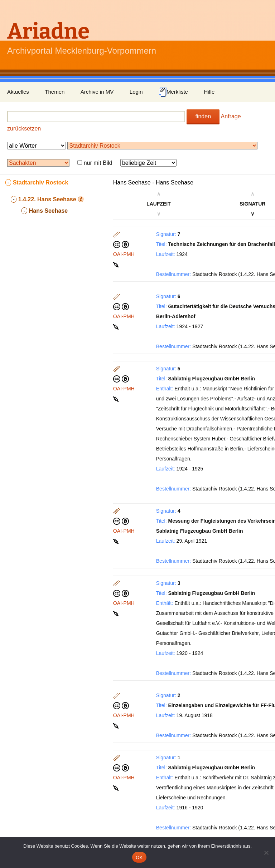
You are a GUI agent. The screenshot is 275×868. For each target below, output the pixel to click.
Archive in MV (97, 92)
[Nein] (266, 853)
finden (203, 116)
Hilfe (209, 92)
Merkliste (173, 92)
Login (136, 92)
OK (139, 857)
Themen (55, 92)
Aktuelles (18, 92)
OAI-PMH (124, 254)
